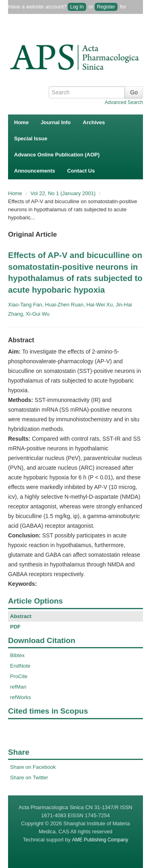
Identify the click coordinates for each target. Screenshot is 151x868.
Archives (94, 122)
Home (21, 122)
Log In (77, 7)
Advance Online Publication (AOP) (57, 155)
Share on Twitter (29, 777)
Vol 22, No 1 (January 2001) (64, 193)
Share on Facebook (33, 767)
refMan (18, 687)
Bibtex (17, 655)
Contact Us (81, 171)
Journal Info (56, 122)
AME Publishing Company (100, 840)
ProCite (19, 676)
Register (106, 7)
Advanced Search (124, 102)
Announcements (35, 171)
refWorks (21, 697)
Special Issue (31, 138)
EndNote (20, 666)
